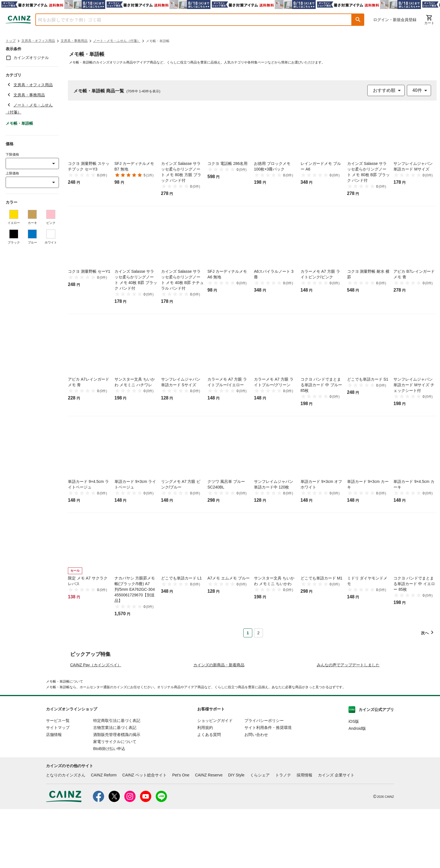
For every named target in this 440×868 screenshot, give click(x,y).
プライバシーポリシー (264, 780)
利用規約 (205, 787)
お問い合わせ (256, 794)
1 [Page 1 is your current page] (248, 633)
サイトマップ (58, 787)
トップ (11, 41)
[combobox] (189, 20)
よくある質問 (209, 794)
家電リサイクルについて (115, 801)
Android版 (357, 787)
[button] (358, 20)
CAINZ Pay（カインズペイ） (96, 724)
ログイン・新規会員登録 (395, 20)
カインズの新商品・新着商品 (219, 724)
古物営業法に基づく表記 (115, 787)
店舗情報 (54, 794)
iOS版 (354, 780)
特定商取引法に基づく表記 (117, 780)
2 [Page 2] (258, 633)
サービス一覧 (58, 780)
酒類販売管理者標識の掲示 (117, 794)
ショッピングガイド (215, 780)
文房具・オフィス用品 (38, 41)
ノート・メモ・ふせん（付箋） (117, 41)
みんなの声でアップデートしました (348, 724)
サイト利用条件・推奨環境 (268, 787)
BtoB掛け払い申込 (109, 808)
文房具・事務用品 (74, 41)
